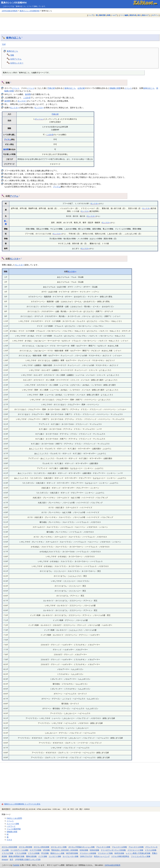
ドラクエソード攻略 (135, 850)
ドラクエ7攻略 (7, 853)
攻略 (12, 55)
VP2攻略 (46, 850)
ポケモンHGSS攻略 (9, 847)
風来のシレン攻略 (57, 853)
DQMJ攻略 (84, 850)
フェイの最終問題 (14, 829)
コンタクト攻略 (55, 856)
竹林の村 (51, 88)
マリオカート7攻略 (105, 853)
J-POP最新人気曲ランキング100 (28, 859)
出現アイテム (16, 59)
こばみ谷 (27, 98)
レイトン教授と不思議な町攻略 (138, 853)
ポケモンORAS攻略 (41, 847)
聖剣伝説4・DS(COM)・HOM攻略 (65, 850)
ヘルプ (114, 15)
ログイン (155, 15)
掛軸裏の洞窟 (115, 88)
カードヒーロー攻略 (70, 856)
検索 (109, 15)
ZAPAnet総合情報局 (10, 11)
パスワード (11, 826)
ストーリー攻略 (13, 824)
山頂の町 (81, 88)
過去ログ (145, 15)
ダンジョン (39, 119)
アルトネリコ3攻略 (136, 847)
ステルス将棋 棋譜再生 (120, 856)
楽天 (11, 859)
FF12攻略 (45, 853)
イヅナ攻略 (43, 856)
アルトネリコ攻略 (103, 847)
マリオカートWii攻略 (88, 853)
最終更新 (102, 15)
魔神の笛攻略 (31, 856)
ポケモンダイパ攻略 (59, 847)
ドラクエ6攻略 (151, 850)
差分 (139, 15)
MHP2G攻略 (119, 853)
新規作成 (133, 15)
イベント (16, 88)
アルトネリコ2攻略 (119, 847)
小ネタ (9, 840)
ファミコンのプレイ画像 (141, 856)
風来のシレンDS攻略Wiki (14, 3)
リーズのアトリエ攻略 (19, 850)
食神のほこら (13, 38)
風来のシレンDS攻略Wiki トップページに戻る (22, 804)
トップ (91, 15)
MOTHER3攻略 (72, 853)
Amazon (5, 859)
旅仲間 (28, 94)
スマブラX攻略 (35, 850)
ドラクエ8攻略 (21, 853)
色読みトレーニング (102, 856)
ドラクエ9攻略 (34, 853)
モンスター (22, 101)
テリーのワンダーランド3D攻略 (113, 850)
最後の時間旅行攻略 (16, 856)
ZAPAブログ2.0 (86, 856)
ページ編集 (124, 15)
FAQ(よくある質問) (14, 818)
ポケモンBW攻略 (25, 847)
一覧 (96, 15)
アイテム (8, 139)
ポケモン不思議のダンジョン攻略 (81, 847)
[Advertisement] (80, 24)
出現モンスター (17, 63)
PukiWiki (16, 865)
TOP (4, 44)
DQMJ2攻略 (94, 850)
